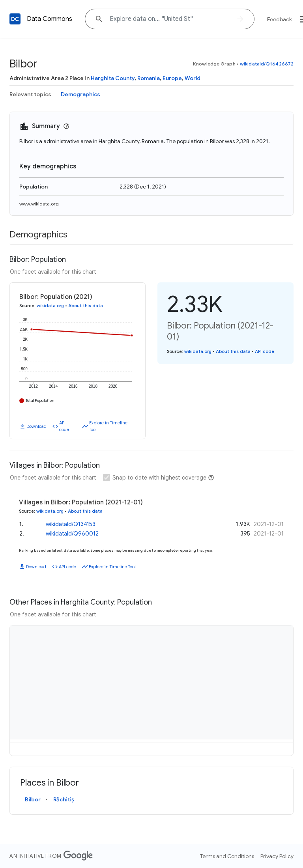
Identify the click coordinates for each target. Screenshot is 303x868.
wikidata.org (50, 306)
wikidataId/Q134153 (71, 524)
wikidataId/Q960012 (72, 534)
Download (36, 426)
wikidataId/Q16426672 (267, 64)
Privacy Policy (277, 856)
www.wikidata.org (39, 204)
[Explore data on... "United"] (170, 19)
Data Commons (50, 19)
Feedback (280, 19)
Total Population (40, 400)
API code (64, 426)
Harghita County (113, 78)
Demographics (80, 94)
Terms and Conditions (227, 856)
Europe (172, 78)
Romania (149, 78)
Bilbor (33, 799)
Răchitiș (64, 799)
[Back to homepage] (15, 19)
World (193, 78)
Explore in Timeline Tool (108, 426)
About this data (86, 306)
